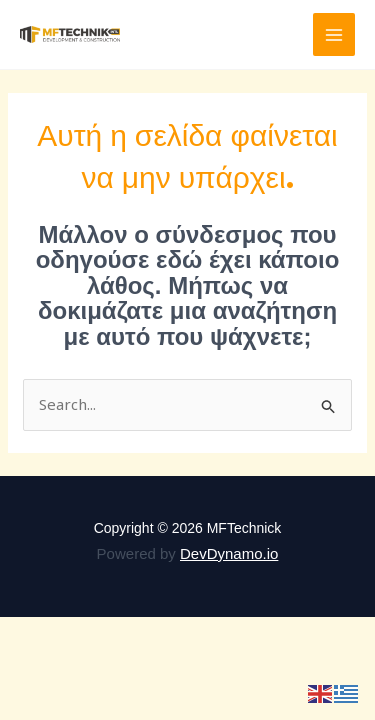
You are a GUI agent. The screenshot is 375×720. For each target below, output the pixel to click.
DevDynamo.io (229, 553)
